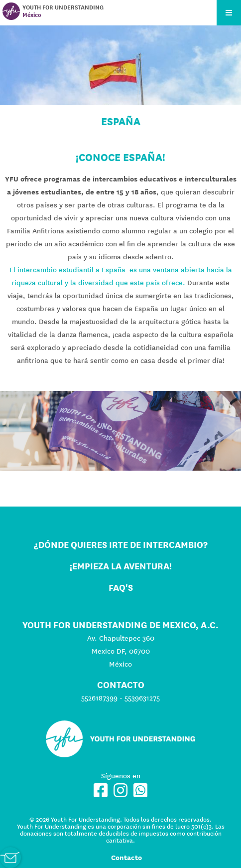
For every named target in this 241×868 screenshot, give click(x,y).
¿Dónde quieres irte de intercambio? (121, 545)
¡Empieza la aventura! (121, 566)
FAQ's (121, 588)
